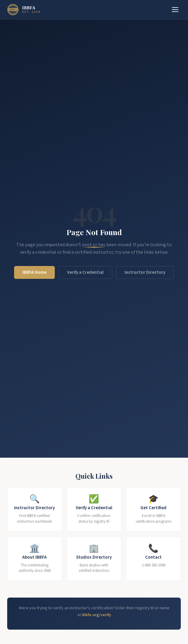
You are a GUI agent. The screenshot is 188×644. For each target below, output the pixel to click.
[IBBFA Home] (24, 10)
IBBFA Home (34, 272)
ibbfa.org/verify (96, 615)
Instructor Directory (145, 272)
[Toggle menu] (175, 10)
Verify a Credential (85, 272)
